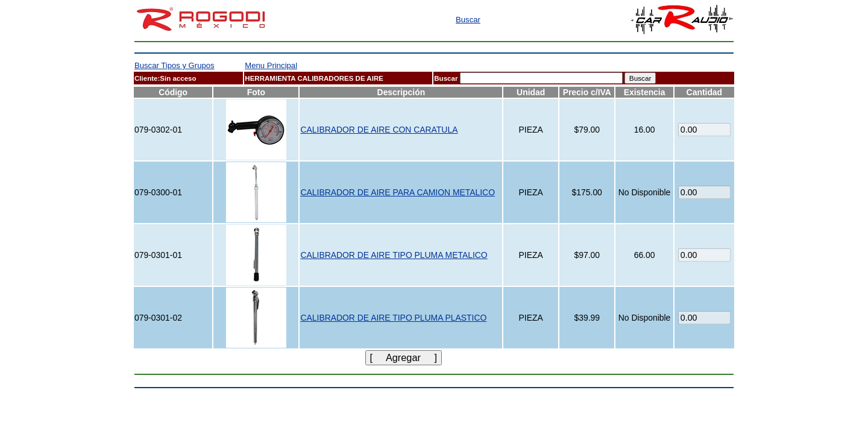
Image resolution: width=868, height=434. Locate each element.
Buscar (468, 20)
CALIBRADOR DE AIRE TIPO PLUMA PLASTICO (393, 318)
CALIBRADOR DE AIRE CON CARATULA (379, 130)
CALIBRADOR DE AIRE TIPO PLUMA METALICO (394, 255)
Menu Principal (271, 65)
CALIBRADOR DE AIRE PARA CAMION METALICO (397, 192)
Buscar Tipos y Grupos (175, 65)
